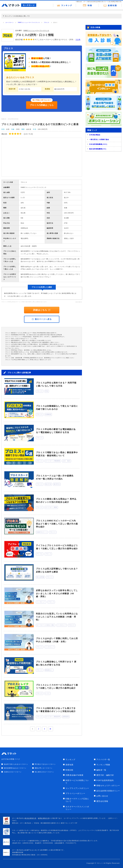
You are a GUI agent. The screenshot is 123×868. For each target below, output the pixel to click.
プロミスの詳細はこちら (42, 105)
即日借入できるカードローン (45, 764)
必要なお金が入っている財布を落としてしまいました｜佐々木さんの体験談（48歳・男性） (57, 593)
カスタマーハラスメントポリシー (77, 808)
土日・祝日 (67, 461)
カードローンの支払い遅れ (46, 625)
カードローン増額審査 (53, 461)
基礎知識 (69, 765)
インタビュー (41, 602)
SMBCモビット (42, 532)
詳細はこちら (42, 310)
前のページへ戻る (42, 319)
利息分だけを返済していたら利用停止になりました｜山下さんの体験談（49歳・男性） (57, 617)
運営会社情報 (102, 801)
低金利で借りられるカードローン (16, 764)
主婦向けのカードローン (13, 772)
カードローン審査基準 (53, 717)
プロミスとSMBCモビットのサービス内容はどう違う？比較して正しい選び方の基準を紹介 (57, 524)
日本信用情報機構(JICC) (98, 144)
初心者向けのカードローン (44, 772)
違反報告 (79, 302)
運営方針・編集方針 (105, 775)
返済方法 (57, 484)
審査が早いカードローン (44, 768)
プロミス (47, 22)
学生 (47, 391)
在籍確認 (48, 414)
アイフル (40, 554)
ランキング (70, 759)
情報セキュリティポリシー (108, 786)
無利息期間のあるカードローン (15, 768)
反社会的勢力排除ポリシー (108, 791)
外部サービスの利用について (77, 782)
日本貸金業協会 (95, 135)
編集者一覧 (101, 770)
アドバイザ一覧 (103, 759)
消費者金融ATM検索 (74, 775)
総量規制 (66, 717)
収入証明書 (40, 577)
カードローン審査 (51, 507)
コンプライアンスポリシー (77, 788)
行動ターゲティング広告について (77, 800)
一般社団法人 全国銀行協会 (99, 139)
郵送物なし (49, 670)
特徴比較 (69, 770)
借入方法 (48, 484)
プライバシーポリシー (75, 793)
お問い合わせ (102, 796)
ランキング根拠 (103, 765)
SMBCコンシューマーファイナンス (29, 22)
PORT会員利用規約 (105, 780)
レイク (48, 693)
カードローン (10, 22)
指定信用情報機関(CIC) (98, 149)
